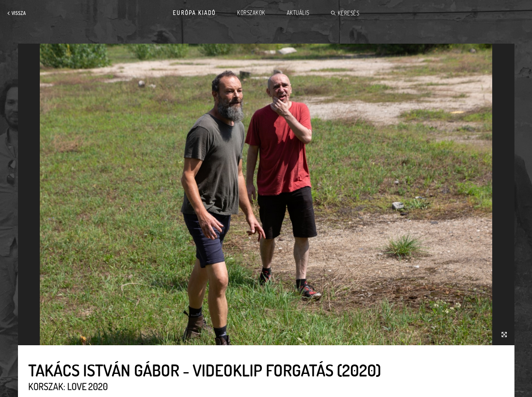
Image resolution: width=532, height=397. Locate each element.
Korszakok (251, 13)
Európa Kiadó (194, 13)
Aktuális (298, 13)
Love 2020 (88, 386)
